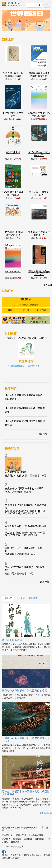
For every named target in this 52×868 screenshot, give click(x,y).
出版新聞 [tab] (21, 598)
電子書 (26, 310)
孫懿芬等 (10, 574)
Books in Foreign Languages (26, 305)
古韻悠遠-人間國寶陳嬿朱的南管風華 (24, 489)
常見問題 (17, 839)
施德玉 (8, 492)
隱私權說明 (40, 839)
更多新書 (48, 285)
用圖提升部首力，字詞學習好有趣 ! (26, 366)
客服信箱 (15, 842)
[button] (6, 22)
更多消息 (43, 434)
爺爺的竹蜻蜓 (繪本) (15, 472)
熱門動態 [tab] (33, 598)
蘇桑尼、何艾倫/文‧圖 (16, 476)
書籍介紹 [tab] (8, 598)
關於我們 (6, 839)
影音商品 (42, 310)
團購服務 (26, 299)
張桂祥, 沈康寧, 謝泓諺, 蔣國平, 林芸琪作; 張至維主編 (25, 512)
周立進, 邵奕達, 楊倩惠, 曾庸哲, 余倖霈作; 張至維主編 (25, 534)
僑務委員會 (11, 554)
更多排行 (45, 582)
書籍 (10, 310)
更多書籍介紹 (46, 813)
